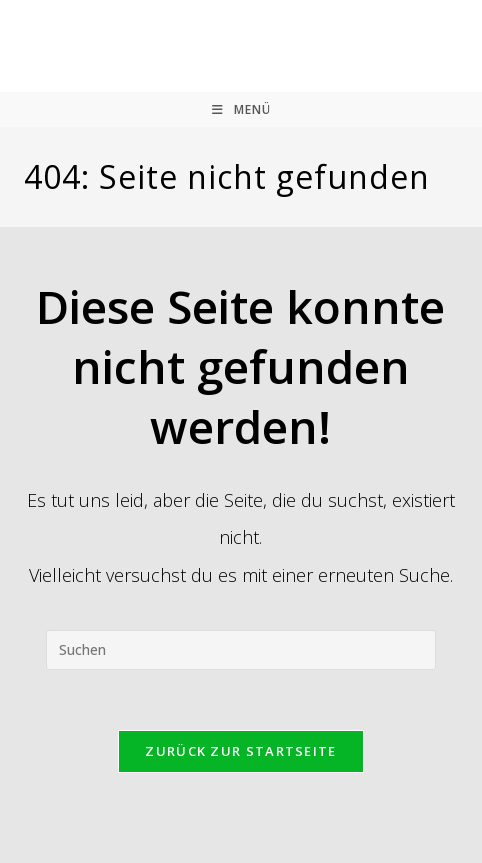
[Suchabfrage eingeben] (241, 650)
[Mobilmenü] (241, 109)
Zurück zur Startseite (240, 751)
